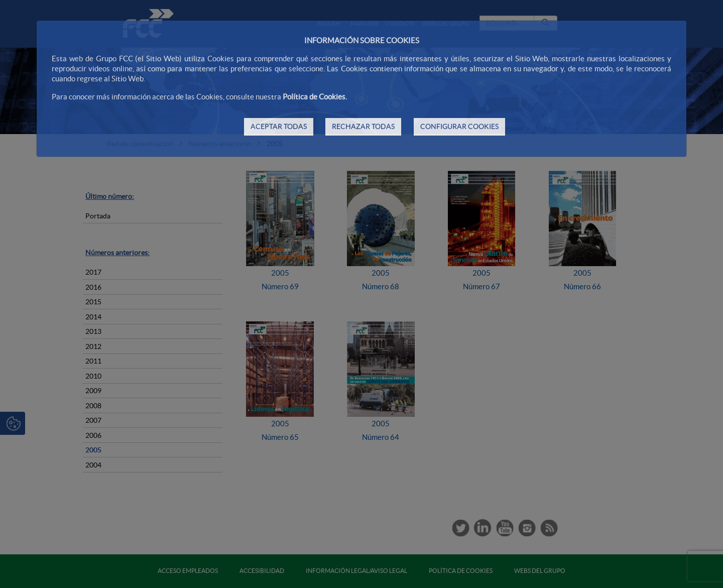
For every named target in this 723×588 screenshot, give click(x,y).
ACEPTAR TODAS (279, 127)
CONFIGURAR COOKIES (459, 127)
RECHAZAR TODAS (363, 127)
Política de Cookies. (315, 97)
